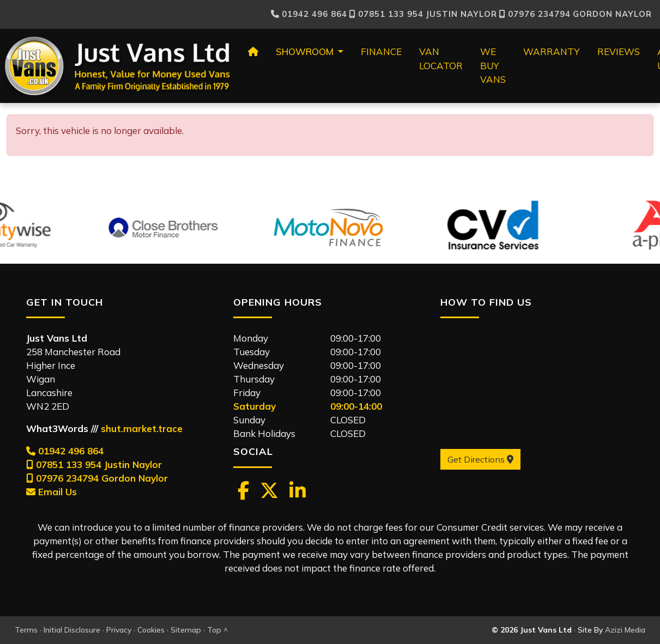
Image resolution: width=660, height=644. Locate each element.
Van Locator (441, 59)
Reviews (619, 51)
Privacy (119, 630)
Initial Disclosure (72, 630)
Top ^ (217, 630)
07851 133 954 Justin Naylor (94, 464)
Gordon (576, 14)
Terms (26, 630)
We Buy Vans (493, 65)
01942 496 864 (309, 14)
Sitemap (186, 630)
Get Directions (480, 459)
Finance (381, 51)
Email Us (52, 492)
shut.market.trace (142, 429)
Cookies (151, 630)
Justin (423, 14)
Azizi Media (625, 630)
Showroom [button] (306, 51)
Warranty (552, 51)
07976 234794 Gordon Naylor (97, 478)
